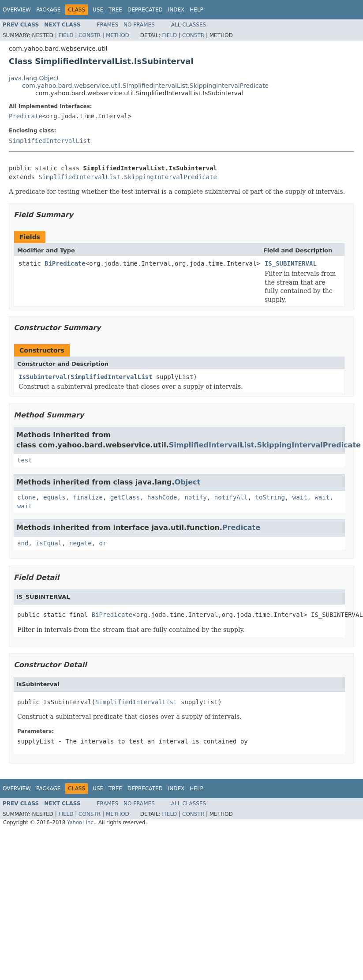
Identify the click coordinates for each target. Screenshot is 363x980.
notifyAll (231, 497)
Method (118, 35)
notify (196, 497)
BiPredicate (65, 263)
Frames (108, 25)
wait (300, 497)
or (103, 543)
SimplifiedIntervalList (50, 141)
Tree (115, 10)
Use (98, 10)
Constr (90, 35)
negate (80, 543)
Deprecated (145, 10)
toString (270, 497)
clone (26, 497)
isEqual (49, 543)
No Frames (139, 25)
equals (54, 497)
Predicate (26, 116)
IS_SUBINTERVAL (291, 263)
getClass (125, 497)
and (23, 543)
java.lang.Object (34, 78)
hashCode (162, 497)
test (25, 460)
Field (66, 35)
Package (48, 10)
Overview (17, 10)
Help (196, 10)
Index (176, 10)
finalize (88, 497)
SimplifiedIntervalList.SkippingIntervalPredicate (128, 177)
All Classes (189, 25)
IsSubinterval (43, 377)
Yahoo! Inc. (81, 822)
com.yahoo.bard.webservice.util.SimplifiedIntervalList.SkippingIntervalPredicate (145, 86)
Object (188, 482)
